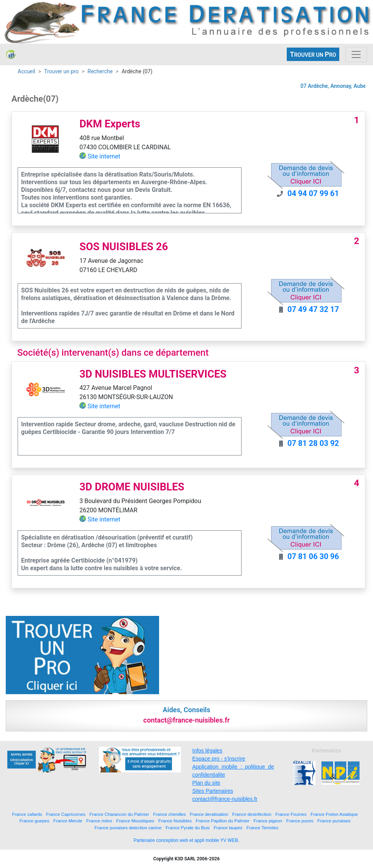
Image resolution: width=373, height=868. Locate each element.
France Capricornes (66, 814)
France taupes (228, 828)
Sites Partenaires (213, 791)
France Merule (68, 821)
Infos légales (208, 751)
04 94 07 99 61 (313, 193)
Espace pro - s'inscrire (219, 759)
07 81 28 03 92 (313, 443)
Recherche (100, 71)
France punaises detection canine (128, 828)
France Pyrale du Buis (188, 828)
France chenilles (170, 814)
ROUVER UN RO (313, 54)
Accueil (26, 71)
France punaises (334, 821)
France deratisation (209, 814)
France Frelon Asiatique (334, 814)
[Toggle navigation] (356, 54)
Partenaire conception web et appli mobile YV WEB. (187, 840)
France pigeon (268, 821)
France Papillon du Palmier (223, 821)
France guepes (35, 821)
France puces (300, 821)
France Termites (263, 828)
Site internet (104, 156)
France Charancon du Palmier (119, 814)
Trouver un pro (61, 71)
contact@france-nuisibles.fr (225, 799)
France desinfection (252, 814)
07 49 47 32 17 (313, 309)
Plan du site (206, 783)
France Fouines (291, 814)
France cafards (27, 814)
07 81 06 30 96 (313, 556)
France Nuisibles (175, 821)
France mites (99, 821)
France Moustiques (135, 821)
